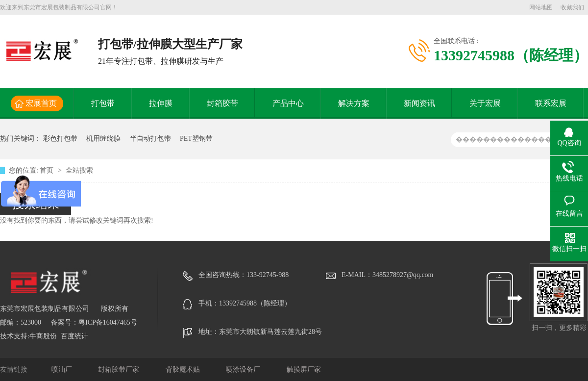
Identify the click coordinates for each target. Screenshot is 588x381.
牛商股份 (43, 336)
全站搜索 (79, 170)
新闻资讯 (419, 103)
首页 (48, 170)
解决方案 (354, 103)
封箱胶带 (222, 103)
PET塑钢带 (196, 139)
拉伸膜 (161, 103)
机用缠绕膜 (103, 139)
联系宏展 (551, 103)
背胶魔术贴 (184, 369)
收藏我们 (572, 7)
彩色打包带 (60, 139)
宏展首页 (41, 103)
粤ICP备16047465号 (108, 322)
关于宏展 (485, 103)
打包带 (103, 103)
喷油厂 (63, 369)
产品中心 (288, 103)
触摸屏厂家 (304, 369)
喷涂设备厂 (244, 369)
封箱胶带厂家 (120, 369)
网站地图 (541, 7)
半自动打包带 (150, 139)
